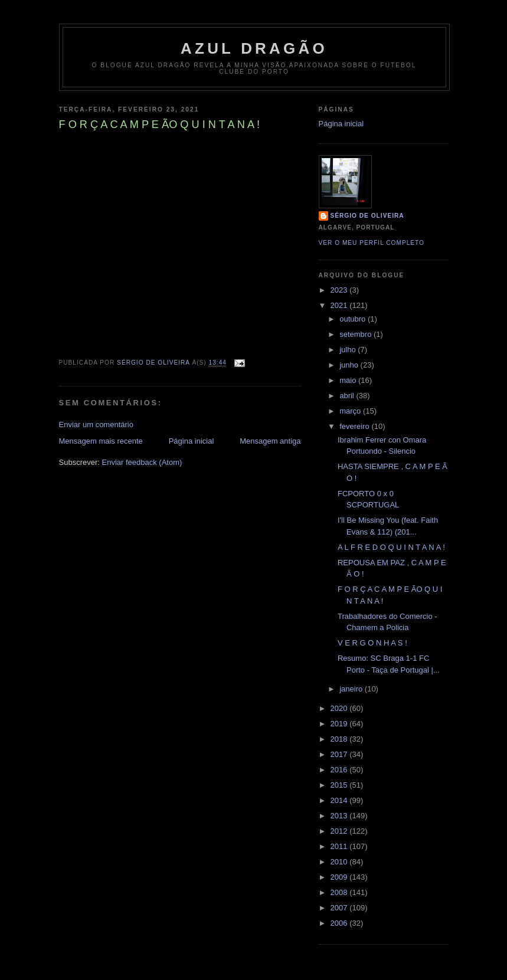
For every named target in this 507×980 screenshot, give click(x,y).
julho (349, 350)
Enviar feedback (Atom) (142, 462)
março (351, 411)
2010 (340, 862)
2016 (340, 770)
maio (349, 380)
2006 (340, 923)
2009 (340, 877)
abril (348, 396)
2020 (340, 708)
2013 (340, 816)
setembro (356, 334)
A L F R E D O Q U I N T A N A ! (391, 547)
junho (350, 365)
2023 (340, 290)
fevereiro (355, 426)
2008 (340, 892)
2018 (340, 739)
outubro (354, 319)
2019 (340, 724)
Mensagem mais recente (101, 441)
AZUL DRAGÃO (254, 48)
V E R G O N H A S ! (372, 643)
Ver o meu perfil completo (372, 243)
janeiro (352, 689)
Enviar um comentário (96, 425)
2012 (340, 831)
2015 (340, 785)
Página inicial (192, 441)
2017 (340, 754)
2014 (340, 800)
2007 (340, 908)
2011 (340, 846)
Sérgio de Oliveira (367, 216)
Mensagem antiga (270, 441)
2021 (340, 305)
